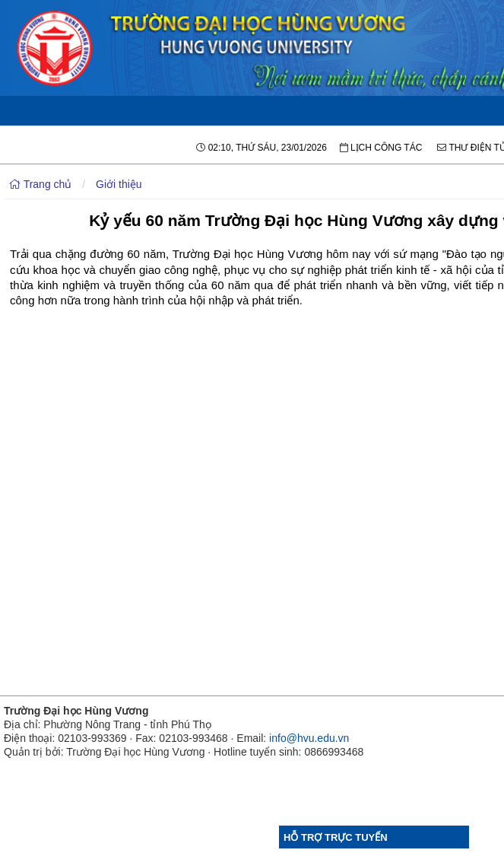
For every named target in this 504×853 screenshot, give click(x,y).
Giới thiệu (119, 184)
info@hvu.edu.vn (309, 738)
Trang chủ (40, 184)
